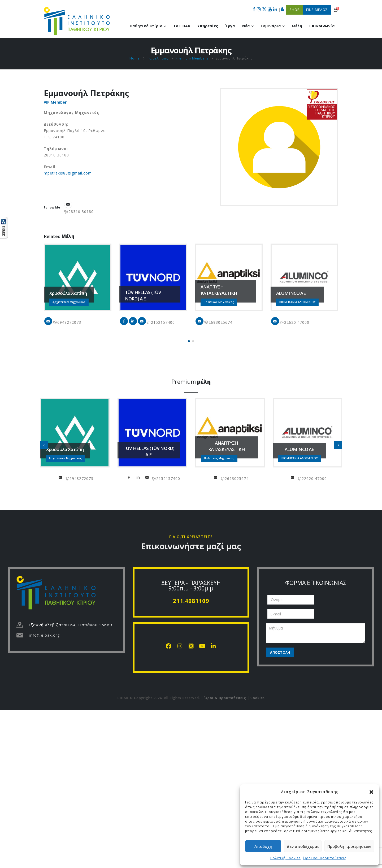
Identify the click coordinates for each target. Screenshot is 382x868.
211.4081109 (191, 601)
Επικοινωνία (322, 26)
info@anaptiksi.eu (199, 321)
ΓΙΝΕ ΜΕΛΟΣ (317, 10)
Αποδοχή (263, 846)
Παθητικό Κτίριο (146, 26)
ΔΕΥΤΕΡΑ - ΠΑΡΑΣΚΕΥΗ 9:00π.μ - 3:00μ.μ (191, 586)
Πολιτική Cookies (285, 858)
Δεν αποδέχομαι (303, 846)
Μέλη (297, 26)
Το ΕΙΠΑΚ (182, 26)
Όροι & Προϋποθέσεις (225, 698)
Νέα (246, 26)
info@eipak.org (44, 635)
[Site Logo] (77, 21)
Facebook (124, 321)
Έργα (230, 26)
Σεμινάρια (271, 26)
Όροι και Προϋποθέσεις (325, 858)
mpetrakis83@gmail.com (68, 173)
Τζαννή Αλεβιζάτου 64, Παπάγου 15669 (70, 625)
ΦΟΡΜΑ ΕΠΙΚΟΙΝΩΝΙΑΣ (316, 583)
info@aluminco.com (275, 321)
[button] (371, 792)
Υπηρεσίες (208, 26)
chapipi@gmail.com (48, 321)
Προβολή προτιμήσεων (349, 846)
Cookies (258, 698)
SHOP (295, 10)
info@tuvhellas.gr (142, 321)
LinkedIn (133, 321)
